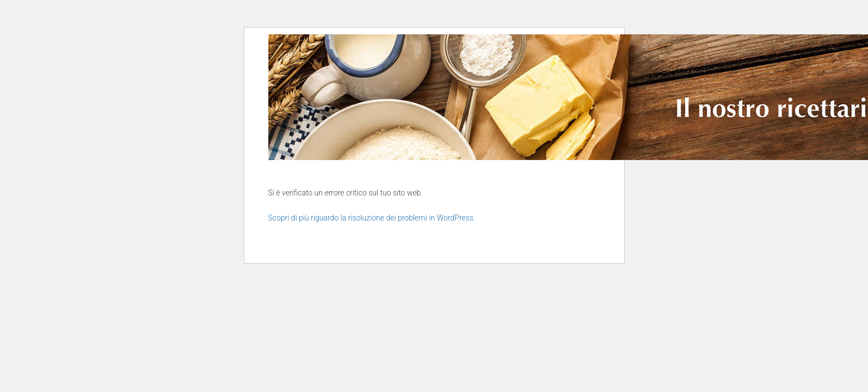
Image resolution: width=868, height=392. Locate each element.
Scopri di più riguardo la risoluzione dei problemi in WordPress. (372, 218)
